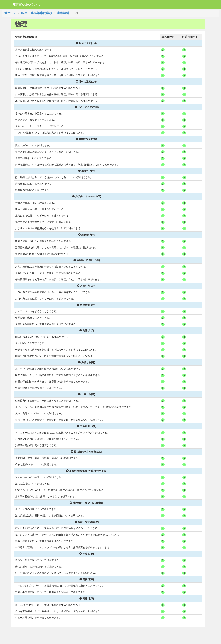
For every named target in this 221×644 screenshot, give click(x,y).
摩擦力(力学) (87, 171)
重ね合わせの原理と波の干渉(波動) (87, 471)
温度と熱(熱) (87, 362)
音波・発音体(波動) (87, 522)
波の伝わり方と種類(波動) (87, 452)
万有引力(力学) (87, 286)
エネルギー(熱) (87, 426)
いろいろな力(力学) (87, 107)
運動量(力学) (87, 235)
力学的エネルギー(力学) (87, 196)
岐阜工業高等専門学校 (37, 13)
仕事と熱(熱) (87, 394)
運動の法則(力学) (87, 139)
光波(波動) (87, 554)
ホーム (11, 13)
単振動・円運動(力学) (87, 260)
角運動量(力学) (87, 305)
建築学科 (63, 13)
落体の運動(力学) (87, 82)
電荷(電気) (87, 579)
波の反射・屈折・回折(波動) (87, 503)
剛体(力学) (87, 330)
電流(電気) (87, 598)
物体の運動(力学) (87, 43)
